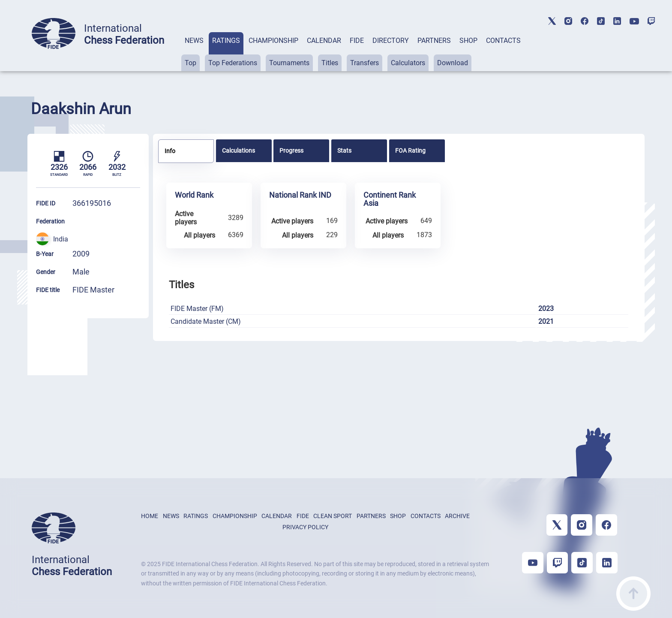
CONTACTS (503, 41)
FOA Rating (410, 151)
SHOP (468, 41)
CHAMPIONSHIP (273, 41)
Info (170, 151)
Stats (344, 151)
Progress (291, 151)
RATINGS (226, 41)
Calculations (238, 151)
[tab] (194, 52)
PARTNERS (434, 41)
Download (453, 63)
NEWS (194, 41)
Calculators (408, 63)
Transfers (364, 63)
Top (190, 63)
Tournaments (289, 63)
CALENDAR (324, 41)
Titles (330, 63)
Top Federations (233, 63)
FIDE (357, 41)
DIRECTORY (391, 41)
